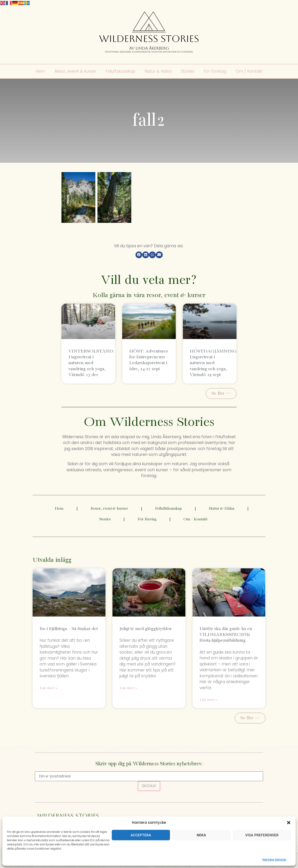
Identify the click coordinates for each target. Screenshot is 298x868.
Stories (188, 71)
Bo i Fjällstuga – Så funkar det (69, 629)
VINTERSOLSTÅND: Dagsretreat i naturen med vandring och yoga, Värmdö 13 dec (91, 363)
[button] (289, 823)
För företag (215, 71)
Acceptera (141, 835)
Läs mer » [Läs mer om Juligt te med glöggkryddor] (128, 688)
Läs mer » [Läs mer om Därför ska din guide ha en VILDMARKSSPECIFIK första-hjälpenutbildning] (208, 700)
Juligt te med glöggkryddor (146, 629)
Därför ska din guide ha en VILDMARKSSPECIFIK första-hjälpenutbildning (226, 635)
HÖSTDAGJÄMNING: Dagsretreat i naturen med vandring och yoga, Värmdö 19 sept (214, 363)
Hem (40, 71)
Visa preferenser (262, 835)
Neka (201, 835)
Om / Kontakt (249, 71)
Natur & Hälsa (158, 71)
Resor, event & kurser (75, 71)
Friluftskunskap (120, 71)
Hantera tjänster (274, 860)
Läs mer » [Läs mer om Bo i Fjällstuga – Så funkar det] (48, 688)
